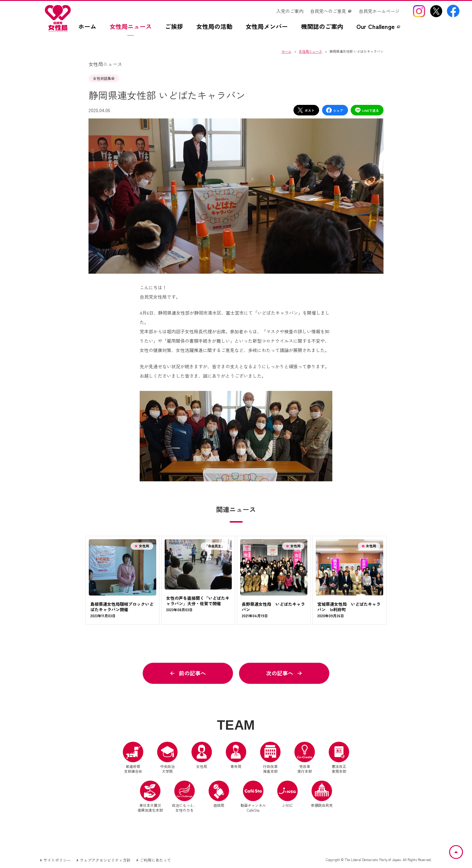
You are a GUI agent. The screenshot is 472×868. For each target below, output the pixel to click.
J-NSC (287, 794)
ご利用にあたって (155, 860)
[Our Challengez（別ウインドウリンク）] (379, 30)
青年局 (236, 755)
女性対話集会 (104, 78)
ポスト (306, 110)
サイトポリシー (57, 860)
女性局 (202, 755)
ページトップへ (463, 849)
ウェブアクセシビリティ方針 (105, 860)
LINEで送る (367, 110)
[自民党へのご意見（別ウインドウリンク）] (331, 11)
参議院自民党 (322, 794)
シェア (334, 110)
